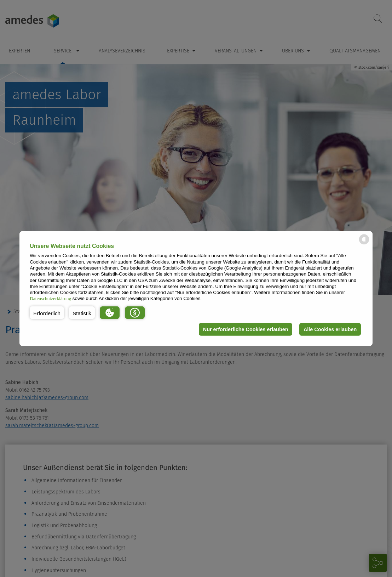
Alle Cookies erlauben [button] (330, 329)
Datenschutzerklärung (50, 298)
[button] (47, 313)
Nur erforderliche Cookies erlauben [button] (246, 329)
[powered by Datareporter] (364, 244)
